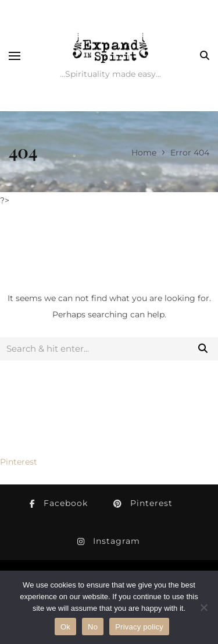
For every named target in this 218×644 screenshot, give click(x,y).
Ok (65, 627)
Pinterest (19, 462)
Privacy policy (139, 627)
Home (144, 153)
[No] (203, 607)
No (93, 627)
